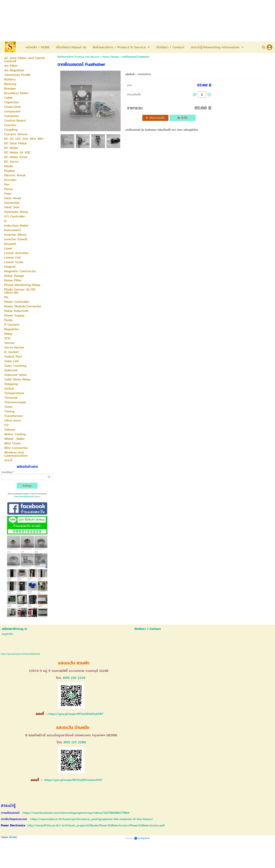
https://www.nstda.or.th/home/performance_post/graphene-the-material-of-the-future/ (92, 819)
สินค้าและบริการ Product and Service (78, 57)
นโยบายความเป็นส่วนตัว (24, 497)
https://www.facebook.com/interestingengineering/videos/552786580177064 (76, 813)
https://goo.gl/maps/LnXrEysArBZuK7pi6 (20, 654)
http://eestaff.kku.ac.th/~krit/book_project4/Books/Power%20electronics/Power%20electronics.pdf (96, 825)
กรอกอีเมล (8, 472)
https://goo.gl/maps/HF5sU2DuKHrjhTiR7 (76, 714)
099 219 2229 (74, 678)
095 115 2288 (75, 742)
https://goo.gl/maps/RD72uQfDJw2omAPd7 (73, 780)
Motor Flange (111, 57)
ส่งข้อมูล (27, 486)
